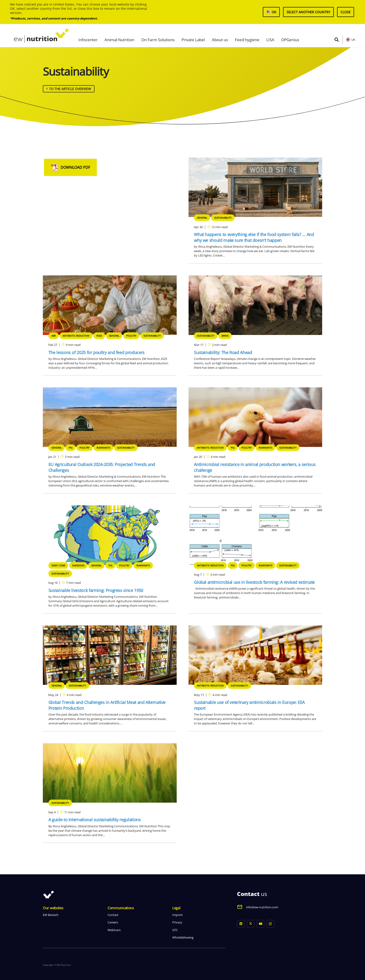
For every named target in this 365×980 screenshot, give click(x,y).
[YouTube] (261, 924)
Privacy (177, 922)
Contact (113, 915)
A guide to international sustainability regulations (95, 820)
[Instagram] (270, 924)
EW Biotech (51, 915)
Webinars (114, 930)
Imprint (177, 915)
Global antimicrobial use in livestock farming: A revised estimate (254, 582)
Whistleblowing (183, 937)
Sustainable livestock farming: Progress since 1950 (96, 590)
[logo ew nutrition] (41, 36)
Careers (113, 922)
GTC (175, 930)
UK (353, 40)
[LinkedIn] (241, 924)
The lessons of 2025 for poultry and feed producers (96, 352)
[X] (251, 924)
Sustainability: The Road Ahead (223, 352)
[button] (337, 40)
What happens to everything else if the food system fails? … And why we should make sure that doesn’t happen (254, 237)
